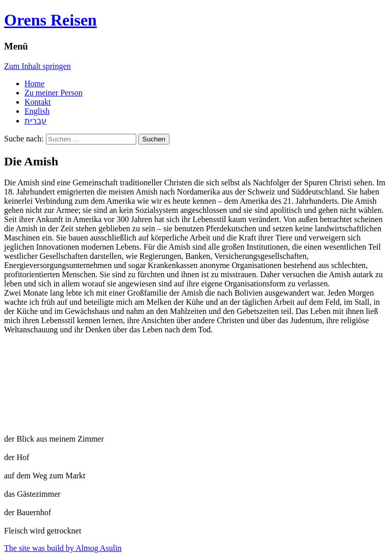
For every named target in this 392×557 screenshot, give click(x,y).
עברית (35, 121)
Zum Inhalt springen (38, 66)
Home (34, 83)
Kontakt (38, 102)
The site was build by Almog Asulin (63, 548)
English (37, 111)
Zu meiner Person (54, 93)
